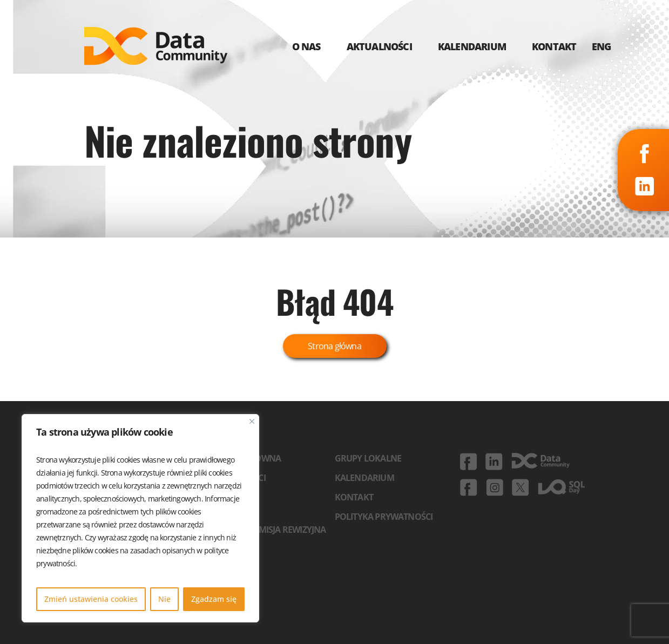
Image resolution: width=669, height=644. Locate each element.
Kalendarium (364, 478)
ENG (602, 46)
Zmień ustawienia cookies (91, 599)
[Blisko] (252, 421)
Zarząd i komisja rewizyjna (268, 530)
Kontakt (354, 497)
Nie (164, 599)
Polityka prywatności (384, 517)
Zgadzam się (214, 599)
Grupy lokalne (368, 458)
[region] (140, 518)
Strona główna (334, 346)
